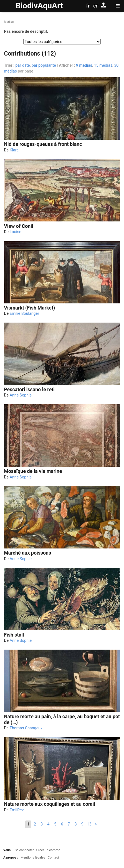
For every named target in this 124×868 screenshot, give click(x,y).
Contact (53, 857)
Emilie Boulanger (24, 313)
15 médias (103, 65)
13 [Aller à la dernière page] (89, 824)
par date (23, 65)
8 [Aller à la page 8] (75, 824)
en (96, 6)
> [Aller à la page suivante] (96, 824)
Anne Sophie (21, 395)
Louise (16, 232)
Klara (14, 150)
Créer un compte (48, 850)
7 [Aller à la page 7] (69, 824)
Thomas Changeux (26, 728)
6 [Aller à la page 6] (62, 824)
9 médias (84, 65)
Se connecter (24, 850)
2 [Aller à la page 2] (35, 824)
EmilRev (17, 810)
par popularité (44, 65)
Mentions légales (33, 857)
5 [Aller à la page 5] (55, 824)
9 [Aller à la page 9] (82, 824)
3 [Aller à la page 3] (42, 824)
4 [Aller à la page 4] (49, 824)
